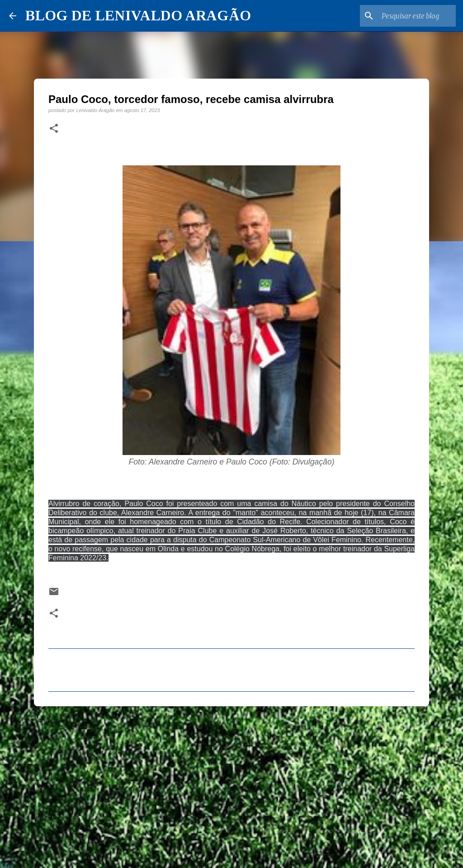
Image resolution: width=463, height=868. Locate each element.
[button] (54, 129)
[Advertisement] (231, 783)
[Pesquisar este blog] (408, 16)
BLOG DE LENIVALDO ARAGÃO (138, 15)
